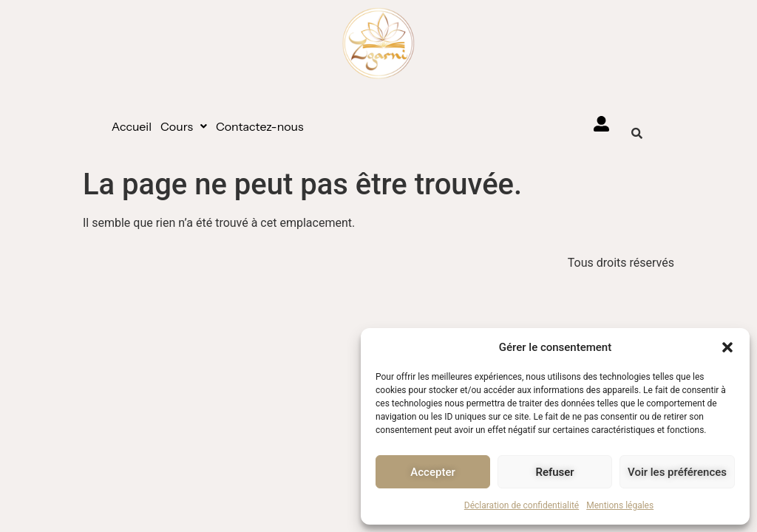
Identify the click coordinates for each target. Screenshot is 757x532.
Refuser (554, 472)
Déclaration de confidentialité (522, 505)
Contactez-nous (260, 126)
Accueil (132, 126)
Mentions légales (620, 505)
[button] (727, 347)
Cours (184, 126)
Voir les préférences (677, 472)
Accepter (432, 472)
